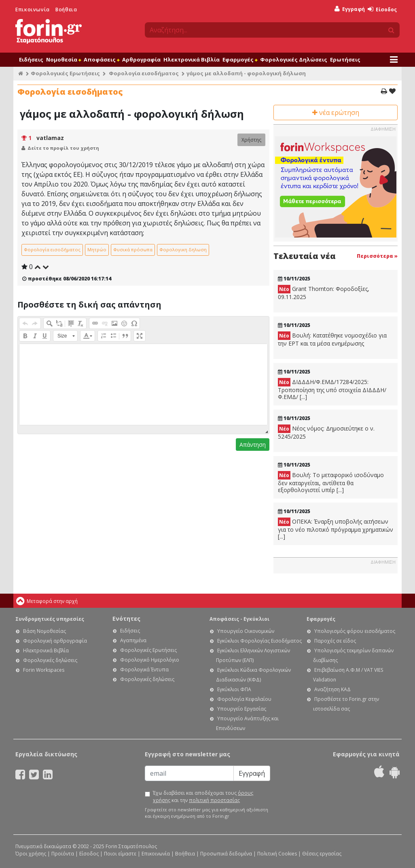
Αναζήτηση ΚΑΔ (332, 689)
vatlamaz (50, 138)
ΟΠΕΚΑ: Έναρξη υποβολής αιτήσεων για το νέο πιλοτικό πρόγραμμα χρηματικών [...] (336, 529)
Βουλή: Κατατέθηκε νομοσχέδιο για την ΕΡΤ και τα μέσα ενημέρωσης (332, 339)
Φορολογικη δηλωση (183, 249)
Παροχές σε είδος (335, 641)
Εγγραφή (350, 9)
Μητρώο (97, 249)
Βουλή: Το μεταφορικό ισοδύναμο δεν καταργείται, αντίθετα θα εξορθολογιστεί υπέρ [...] (331, 482)
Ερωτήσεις (345, 59)
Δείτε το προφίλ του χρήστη (63, 148)
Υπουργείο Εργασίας (242, 709)
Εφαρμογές (240, 59)
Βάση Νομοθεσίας (44, 631)
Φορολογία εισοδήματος (144, 73)
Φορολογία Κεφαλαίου (244, 699)
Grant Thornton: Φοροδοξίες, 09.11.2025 (324, 293)
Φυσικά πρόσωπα (133, 249)
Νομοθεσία (64, 59)
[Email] (189, 773)
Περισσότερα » (377, 256)
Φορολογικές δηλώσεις (50, 660)
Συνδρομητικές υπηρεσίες (50, 619)
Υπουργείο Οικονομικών (246, 631)
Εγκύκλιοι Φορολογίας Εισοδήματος (259, 641)
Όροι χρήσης (31, 854)
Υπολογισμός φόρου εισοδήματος (355, 631)
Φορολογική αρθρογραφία (55, 641)
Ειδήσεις (31, 59)
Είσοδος (382, 10)
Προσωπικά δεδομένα (226, 854)
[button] (25, 323)
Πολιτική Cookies (277, 854)
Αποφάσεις (102, 59)
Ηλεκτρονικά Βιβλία (192, 59)
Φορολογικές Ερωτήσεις (65, 73)
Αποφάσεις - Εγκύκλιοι (239, 619)
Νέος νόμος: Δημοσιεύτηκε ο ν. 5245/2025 (326, 432)
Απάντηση (253, 445)
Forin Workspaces (44, 670)
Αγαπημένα (133, 640)
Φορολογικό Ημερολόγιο (150, 660)
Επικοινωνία (33, 10)
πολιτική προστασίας (214, 800)
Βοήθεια (66, 10)
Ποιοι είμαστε (120, 854)
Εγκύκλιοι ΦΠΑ (234, 689)
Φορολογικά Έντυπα (144, 670)
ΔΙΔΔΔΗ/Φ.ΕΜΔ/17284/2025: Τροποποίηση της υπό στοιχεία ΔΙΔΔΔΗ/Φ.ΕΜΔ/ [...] (332, 389)
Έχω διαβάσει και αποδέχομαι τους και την (203, 797)
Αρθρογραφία (141, 59)
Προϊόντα (63, 854)
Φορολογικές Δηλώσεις (294, 59)
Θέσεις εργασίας (322, 854)
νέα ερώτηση (336, 112)
